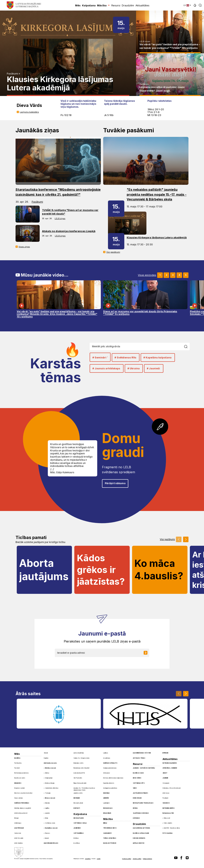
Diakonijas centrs (78, 763)
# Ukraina (134, 368)
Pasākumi (12, 74)
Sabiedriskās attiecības (52, 788)
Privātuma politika (127, 859)
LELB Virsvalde (19, 838)
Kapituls (46, 758)
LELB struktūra (18, 843)
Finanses (48, 833)
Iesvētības (77, 843)
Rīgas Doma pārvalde (80, 783)
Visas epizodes (147, 275)
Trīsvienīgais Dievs (110, 828)
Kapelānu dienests (109, 783)
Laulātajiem (106, 803)
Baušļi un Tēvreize (110, 843)
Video (135, 788)
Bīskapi (16, 818)
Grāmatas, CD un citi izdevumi (172, 788)
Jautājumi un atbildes (140, 793)
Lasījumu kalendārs (29, 112)
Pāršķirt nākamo (115, 483)
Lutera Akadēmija (79, 753)
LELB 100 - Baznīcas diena (172, 828)
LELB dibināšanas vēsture (142, 753)
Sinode (46, 753)
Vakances (166, 803)
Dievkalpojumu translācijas (143, 803)
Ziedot (165, 773)
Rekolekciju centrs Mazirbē (81, 768)
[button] (195, 5)
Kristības (76, 838)
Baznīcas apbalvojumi (141, 833)
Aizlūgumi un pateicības (110, 788)
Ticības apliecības (110, 838)
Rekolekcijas (108, 808)
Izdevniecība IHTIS (79, 773)
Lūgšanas (136, 818)
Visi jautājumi (167, 539)
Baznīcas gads (138, 773)
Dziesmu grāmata (139, 838)
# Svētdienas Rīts (125, 358)
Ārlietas (47, 773)
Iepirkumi (165, 753)
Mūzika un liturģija (50, 783)
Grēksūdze (107, 773)
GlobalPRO (88, 859)
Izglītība (47, 808)
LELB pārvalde (19, 828)
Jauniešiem (77, 828)
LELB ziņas (145, 41)
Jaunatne (47, 813)
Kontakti (77, 808)
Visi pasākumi (113, 252)
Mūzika (135, 808)
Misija (47, 818)
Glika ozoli (167, 818)
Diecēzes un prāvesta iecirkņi (23, 793)
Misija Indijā (107, 813)
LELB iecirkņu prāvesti (21, 813)
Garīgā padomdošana (110, 768)
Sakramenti (107, 833)
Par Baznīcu (18, 763)
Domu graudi (137, 798)
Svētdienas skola (50, 823)
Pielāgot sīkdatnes (147, 859)
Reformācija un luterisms (22, 773)
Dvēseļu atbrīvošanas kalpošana (113, 778)
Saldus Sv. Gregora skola (81, 758)
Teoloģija (48, 793)
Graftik (99, 859)
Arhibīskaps (18, 823)
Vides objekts (168, 823)
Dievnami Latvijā (78, 803)
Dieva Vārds (137, 778)
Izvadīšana (107, 758)
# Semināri (100, 357)
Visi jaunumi (166, 783)
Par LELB (17, 768)
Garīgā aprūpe (49, 778)
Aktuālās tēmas (139, 758)
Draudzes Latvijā (19, 788)
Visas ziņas (24, 247)
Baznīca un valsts (20, 778)
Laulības (106, 753)
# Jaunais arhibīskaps (106, 368)
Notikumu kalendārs (170, 763)
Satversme (18, 833)
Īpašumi (47, 838)
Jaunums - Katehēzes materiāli (144, 768)
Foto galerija (168, 833)
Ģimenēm (106, 798)
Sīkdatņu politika (137, 859)
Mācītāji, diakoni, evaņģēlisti (23, 808)
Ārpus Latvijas (19, 798)
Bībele (105, 823)
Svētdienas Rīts (139, 783)
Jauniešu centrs (78, 793)
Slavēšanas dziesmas (141, 813)
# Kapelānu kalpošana (157, 358)
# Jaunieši (153, 368)
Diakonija (47, 803)
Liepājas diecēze (139, 843)
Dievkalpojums (79, 818)
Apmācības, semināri (170, 768)
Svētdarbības (79, 833)
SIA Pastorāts (78, 778)
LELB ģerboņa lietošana (141, 828)
